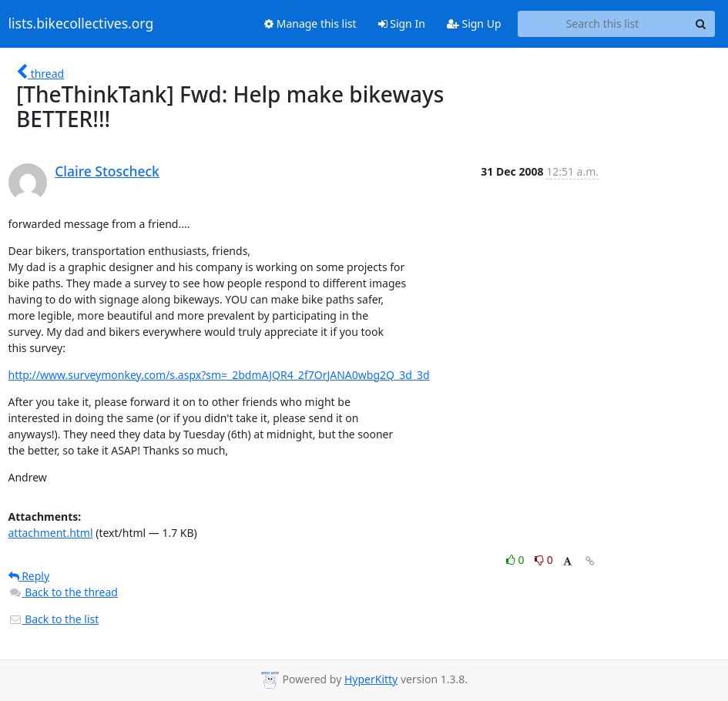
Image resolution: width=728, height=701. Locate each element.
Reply (29, 576)
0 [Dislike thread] (544, 560)
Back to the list (54, 619)
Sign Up (474, 23)
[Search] (701, 24)
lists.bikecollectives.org (81, 24)
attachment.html (51, 533)
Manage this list (310, 23)
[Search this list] (603, 24)
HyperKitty (371, 679)
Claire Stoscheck (107, 171)
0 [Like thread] (517, 560)
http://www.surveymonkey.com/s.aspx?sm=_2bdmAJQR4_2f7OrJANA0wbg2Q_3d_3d (219, 375)
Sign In (402, 23)
